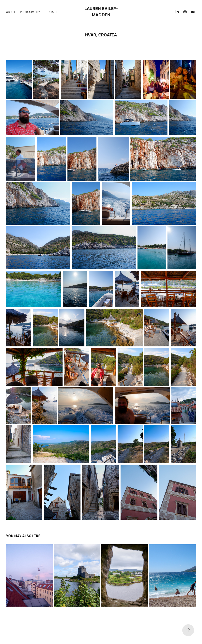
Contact (51, 12)
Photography (30, 12)
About (11, 12)
